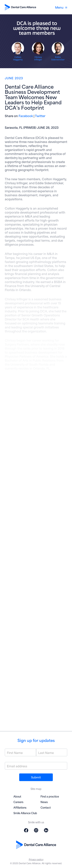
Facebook (26, 116)
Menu (61, 7)
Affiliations (20, 807)
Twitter (40, 116)
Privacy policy (36, 859)
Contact (46, 807)
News (44, 802)
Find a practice (50, 796)
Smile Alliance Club (25, 813)
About (17, 796)
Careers (18, 802)
